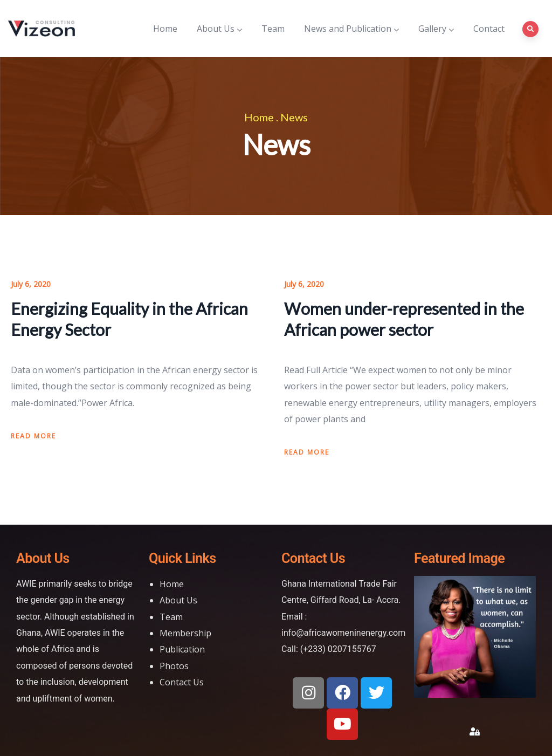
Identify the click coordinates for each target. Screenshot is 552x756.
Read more (33, 436)
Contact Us (182, 682)
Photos (174, 666)
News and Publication (351, 29)
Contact (489, 29)
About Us (219, 29)
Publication (182, 649)
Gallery (436, 29)
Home (165, 29)
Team (273, 29)
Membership (185, 633)
